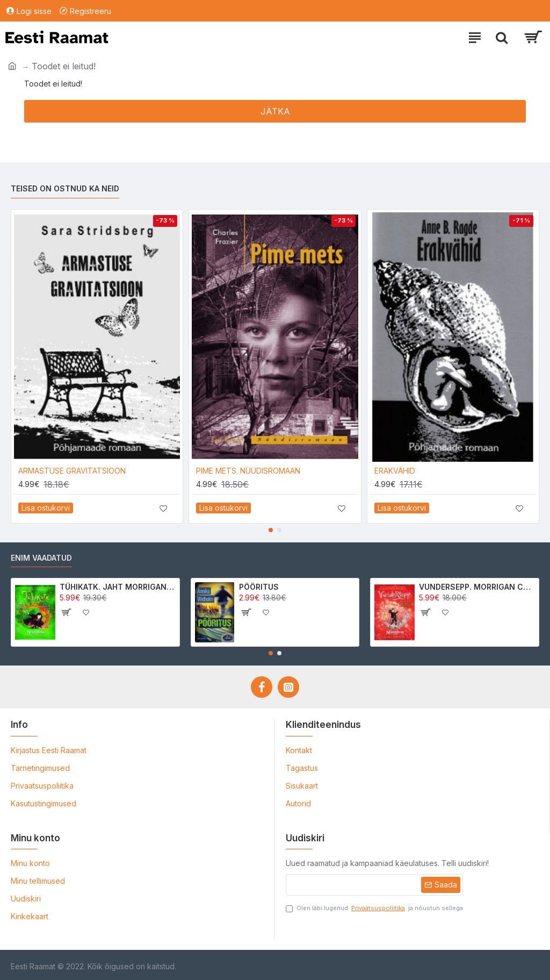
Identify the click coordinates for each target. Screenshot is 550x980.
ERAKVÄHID (395, 471)
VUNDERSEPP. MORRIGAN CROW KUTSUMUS (477, 587)
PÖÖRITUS (259, 587)
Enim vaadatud (41, 558)
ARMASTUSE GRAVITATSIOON (72, 471)
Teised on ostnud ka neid (65, 188)
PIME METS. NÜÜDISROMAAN (248, 471)
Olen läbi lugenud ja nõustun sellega (374, 908)
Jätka (275, 111)
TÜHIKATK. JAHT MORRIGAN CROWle (118, 587)
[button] (271, 530)
